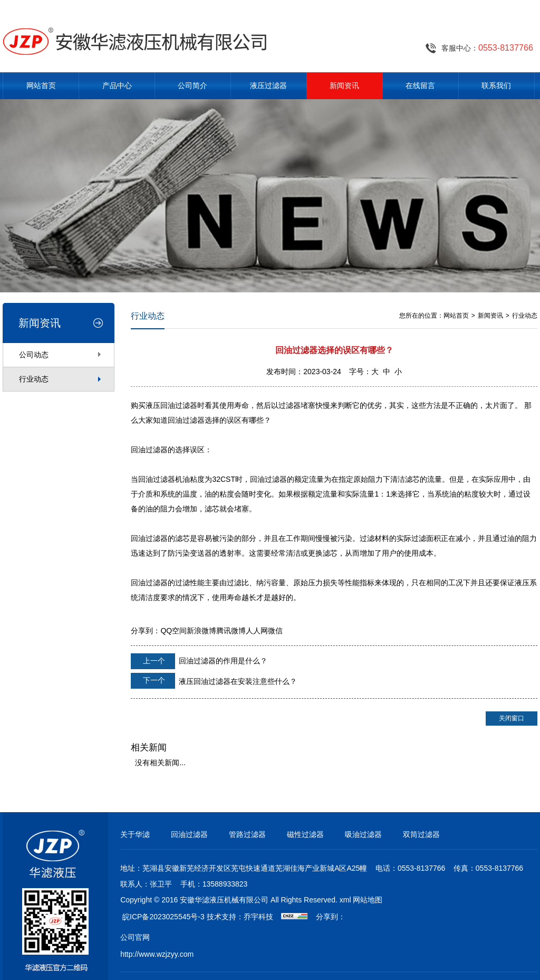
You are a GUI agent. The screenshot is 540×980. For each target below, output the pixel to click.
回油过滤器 (189, 834)
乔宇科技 (258, 917)
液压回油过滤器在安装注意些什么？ (214, 681)
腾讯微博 (231, 631)
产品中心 (117, 85)
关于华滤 (135, 834)
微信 (275, 631)
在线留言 (420, 85)
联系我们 (496, 85)
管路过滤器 (247, 834)
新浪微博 (201, 631)
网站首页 (41, 85)
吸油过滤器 (363, 834)
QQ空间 (173, 631)
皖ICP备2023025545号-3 (163, 917)
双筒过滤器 (421, 834)
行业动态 (34, 379)
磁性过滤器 (305, 834)
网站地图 (368, 900)
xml (345, 900)
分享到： (146, 631)
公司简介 (192, 85)
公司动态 (34, 355)
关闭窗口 (512, 718)
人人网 (257, 631)
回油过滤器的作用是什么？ (199, 661)
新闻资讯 (344, 85)
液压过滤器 (268, 85)
